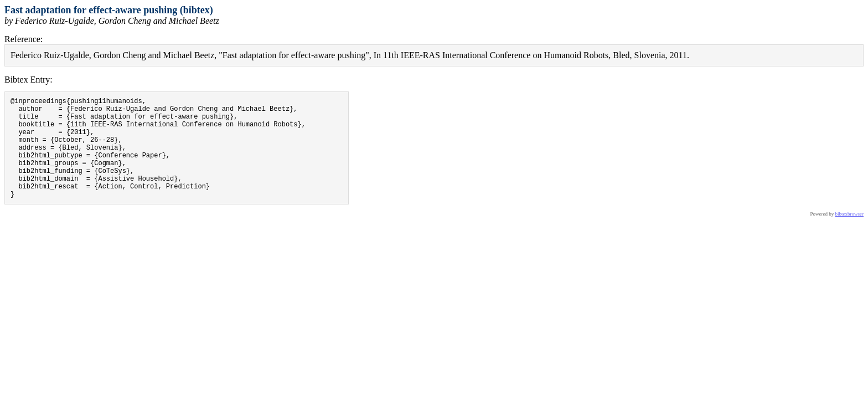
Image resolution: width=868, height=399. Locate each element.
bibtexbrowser (850, 236)
